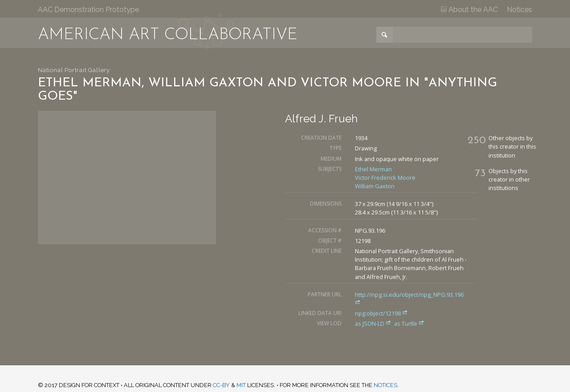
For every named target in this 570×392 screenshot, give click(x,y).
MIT (241, 385)
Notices (519, 10)
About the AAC (469, 10)
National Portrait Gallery (74, 70)
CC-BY (221, 385)
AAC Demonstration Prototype (88, 10)
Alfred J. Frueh (321, 119)
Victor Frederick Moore (385, 178)
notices (385, 385)
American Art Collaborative (168, 35)
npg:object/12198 (381, 313)
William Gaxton (375, 186)
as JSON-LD (374, 323)
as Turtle (409, 323)
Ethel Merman (373, 169)
